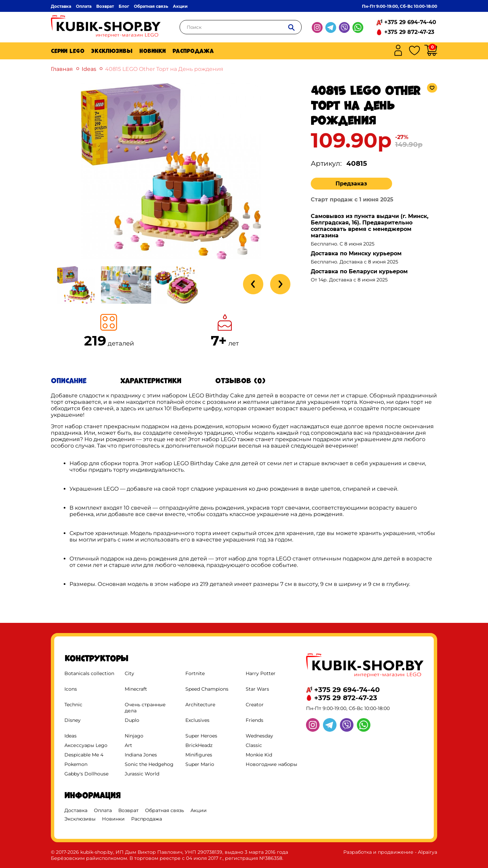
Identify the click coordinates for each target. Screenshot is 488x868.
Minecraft (136, 689)
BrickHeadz (199, 745)
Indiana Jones (141, 755)
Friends (255, 720)
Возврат (105, 6)
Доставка (61, 6)
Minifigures (199, 755)
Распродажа (193, 51)
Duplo (132, 720)
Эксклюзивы (112, 51)
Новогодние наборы (271, 764)
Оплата (84, 6)
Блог (124, 6)
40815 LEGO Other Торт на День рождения (164, 69)
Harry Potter (261, 673)
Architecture (200, 705)
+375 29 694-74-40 (410, 22)
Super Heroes (201, 736)
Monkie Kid (259, 755)
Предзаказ (351, 184)
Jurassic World (142, 774)
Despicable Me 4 (84, 755)
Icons (71, 689)
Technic (73, 705)
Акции (180, 6)
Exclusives (197, 720)
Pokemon (76, 764)
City (129, 673)
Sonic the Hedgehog (149, 764)
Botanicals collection (89, 673)
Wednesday (259, 736)
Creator (255, 705)
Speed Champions (207, 689)
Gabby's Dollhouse (86, 774)
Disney (73, 720)
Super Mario (200, 764)
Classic (254, 745)
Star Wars (257, 689)
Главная (62, 69)
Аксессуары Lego (86, 745)
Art (128, 745)
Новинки (152, 51)
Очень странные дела (145, 708)
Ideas (89, 69)
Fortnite (195, 673)
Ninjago (134, 736)
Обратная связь (151, 6)
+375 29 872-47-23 (409, 32)
